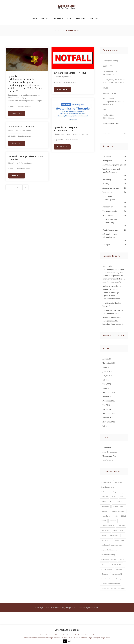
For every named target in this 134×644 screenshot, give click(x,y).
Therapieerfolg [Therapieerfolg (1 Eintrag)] (119, 603)
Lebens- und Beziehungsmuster (21, 101)
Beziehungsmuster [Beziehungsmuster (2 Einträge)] (109, 488)
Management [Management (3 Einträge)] (107, 553)
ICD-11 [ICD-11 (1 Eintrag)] (113, 528)
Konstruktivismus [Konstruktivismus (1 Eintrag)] (108, 538)
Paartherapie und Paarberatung (110, 221)
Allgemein (58, 134)
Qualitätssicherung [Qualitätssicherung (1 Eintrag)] (109, 578)
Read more (17, 114)
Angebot (45, 19)
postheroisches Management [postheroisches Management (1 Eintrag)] (113, 568)
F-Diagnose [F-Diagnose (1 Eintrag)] (119, 508)
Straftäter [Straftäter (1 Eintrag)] (122, 598)
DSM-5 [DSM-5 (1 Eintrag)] (104, 503)
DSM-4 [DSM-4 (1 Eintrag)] (115, 498)
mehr (70, 641)
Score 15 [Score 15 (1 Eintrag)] (114, 588)
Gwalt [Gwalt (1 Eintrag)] (117, 523)
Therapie (38, 101)
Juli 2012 (106, 426)
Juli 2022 (106, 380)
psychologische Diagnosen (21, 127)
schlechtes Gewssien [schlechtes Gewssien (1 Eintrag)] (110, 583)
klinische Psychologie (17, 98)
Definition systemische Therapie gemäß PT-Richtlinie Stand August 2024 (114, 321)
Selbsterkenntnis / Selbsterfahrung (110, 236)
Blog (69, 19)
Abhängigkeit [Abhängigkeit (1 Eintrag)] (107, 483)
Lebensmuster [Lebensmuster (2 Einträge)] (107, 548)
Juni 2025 (106, 367)
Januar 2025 (107, 372)
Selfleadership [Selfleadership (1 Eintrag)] (107, 593)
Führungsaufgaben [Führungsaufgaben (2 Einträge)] (109, 518)
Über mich (58, 19)
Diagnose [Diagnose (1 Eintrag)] (105, 498)
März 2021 (107, 384)
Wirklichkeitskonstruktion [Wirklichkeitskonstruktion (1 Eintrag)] (112, 614)
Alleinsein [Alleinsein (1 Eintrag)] (120, 483)
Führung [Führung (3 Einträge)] (122, 513)
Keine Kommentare (25, 106)
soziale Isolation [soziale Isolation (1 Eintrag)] (108, 598)
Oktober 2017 (108, 397)
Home (35, 19)
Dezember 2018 (109, 393)
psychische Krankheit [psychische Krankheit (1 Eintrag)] (110, 573)
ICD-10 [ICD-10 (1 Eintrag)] (104, 528)
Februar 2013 (108, 418)
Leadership (107, 192)
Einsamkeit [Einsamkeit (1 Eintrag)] (106, 508)
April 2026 (107, 359)
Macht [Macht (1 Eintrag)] (119, 548)
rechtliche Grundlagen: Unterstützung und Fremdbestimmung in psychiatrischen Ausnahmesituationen (112, 293)
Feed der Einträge (110, 452)
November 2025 (109, 363)
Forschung (107, 180)
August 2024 (107, 376)
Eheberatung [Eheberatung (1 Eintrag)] (116, 503)
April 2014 (107, 409)
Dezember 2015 (109, 401)
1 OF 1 (17, 187)
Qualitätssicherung (110, 230)
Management (108, 207)
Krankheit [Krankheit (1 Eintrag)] (105, 543)
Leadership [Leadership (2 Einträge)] (118, 543)
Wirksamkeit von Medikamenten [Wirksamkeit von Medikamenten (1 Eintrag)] (108, 619)
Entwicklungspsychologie (113, 165)
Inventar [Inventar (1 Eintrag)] (105, 533)
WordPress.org (109, 460)
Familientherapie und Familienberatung (24, 95)
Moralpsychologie (110, 211)
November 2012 (109, 422)
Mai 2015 (106, 405)
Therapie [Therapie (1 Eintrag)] (105, 603)
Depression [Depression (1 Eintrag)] (119, 493)
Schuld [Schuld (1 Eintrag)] (104, 588)
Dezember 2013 (109, 414)
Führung (106, 184)
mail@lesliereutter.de (112, 124)
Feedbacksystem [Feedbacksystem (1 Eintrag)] (108, 513)
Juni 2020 (106, 388)
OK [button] (65, 641)
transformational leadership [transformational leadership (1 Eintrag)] (113, 609)
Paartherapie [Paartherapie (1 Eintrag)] (107, 563)
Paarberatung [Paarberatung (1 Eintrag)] (107, 558)
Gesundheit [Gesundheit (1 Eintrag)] (106, 523)
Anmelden (107, 448)
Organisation (108, 215)
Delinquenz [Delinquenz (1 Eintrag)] (106, 493)
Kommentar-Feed (109, 456)
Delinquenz (107, 161)
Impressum (81, 19)
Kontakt (94, 19)
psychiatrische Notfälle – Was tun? (71, 73)
